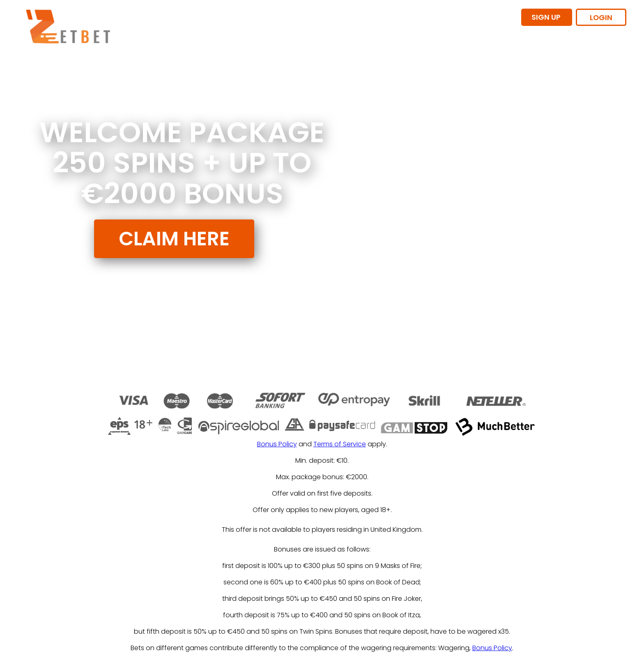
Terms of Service (340, 444)
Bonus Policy (277, 444)
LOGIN (601, 17)
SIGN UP (547, 17)
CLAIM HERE (174, 239)
